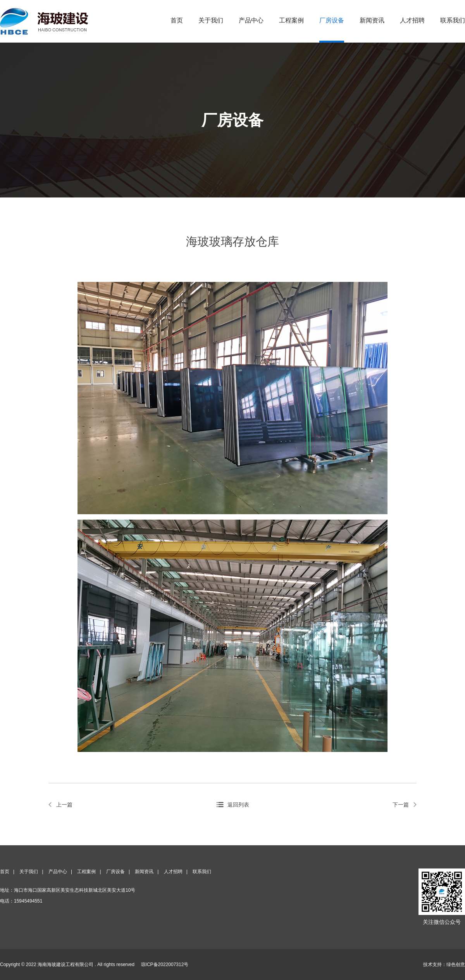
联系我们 (453, 20)
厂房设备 (332, 20)
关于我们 (211, 20)
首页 (177, 20)
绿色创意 (456, 965)
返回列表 (238, 805)
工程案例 (291, 20)
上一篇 (64, 805)
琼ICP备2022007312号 (165, 965)
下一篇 (401, 805)
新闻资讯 (372, 20)
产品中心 (251, 20)
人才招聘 (412, 20)
